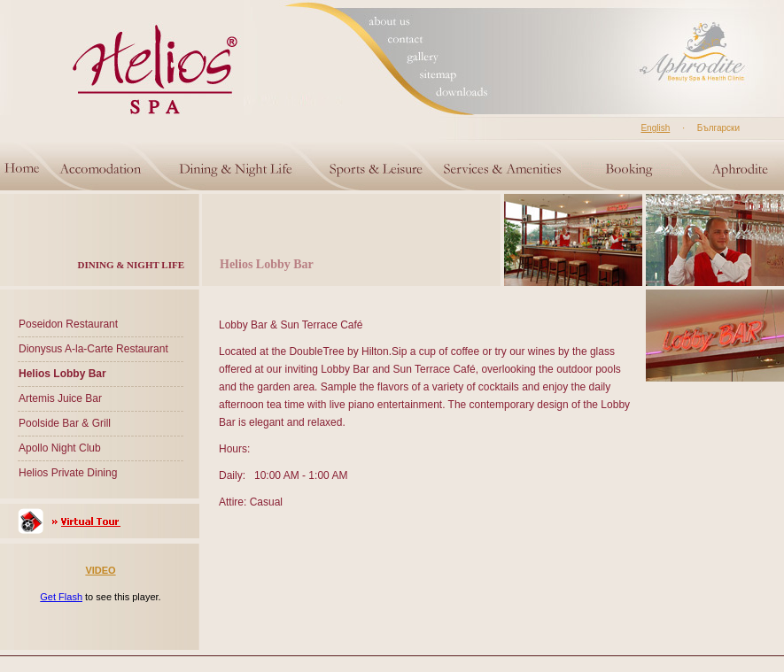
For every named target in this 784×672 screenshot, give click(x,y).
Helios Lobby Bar (62, 374)
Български (718, 128)
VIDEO (100, 570)
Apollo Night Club (60, 448)
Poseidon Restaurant (68, 324)
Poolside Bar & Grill (65, 423)
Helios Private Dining (68, 473)
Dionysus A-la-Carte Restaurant (93, 349)
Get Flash (61, 597)
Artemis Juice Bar (60, 398)
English (655, 128)
